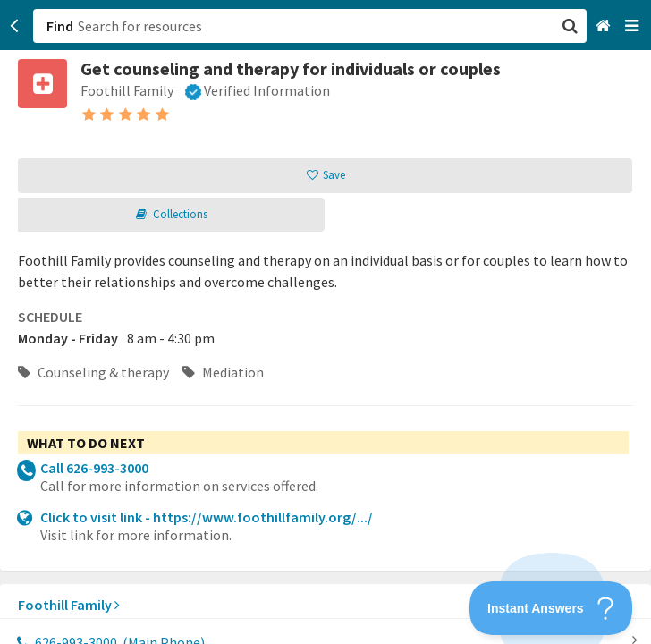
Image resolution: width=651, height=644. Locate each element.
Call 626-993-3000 (94, 468)
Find (60, 26)
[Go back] (15, 26)
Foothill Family (69, 605)
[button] (325, 322)
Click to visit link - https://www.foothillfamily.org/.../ (207, 517)
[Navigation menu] (634, 26)
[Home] (605, 26)
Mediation (223, 372)
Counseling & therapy (93, 372)
